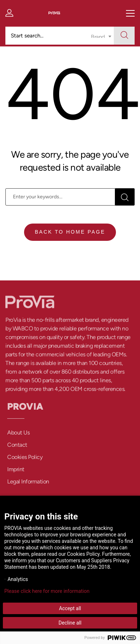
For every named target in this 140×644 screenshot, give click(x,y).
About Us (18, 435)
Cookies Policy (25, 459)
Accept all (70, 608)
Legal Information (28, 484)
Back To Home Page (70, 232)
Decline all (70, 623)
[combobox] (101, 36)
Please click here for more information (47, 591)
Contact (17, 447)
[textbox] (101, 32)
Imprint (16, 471)
